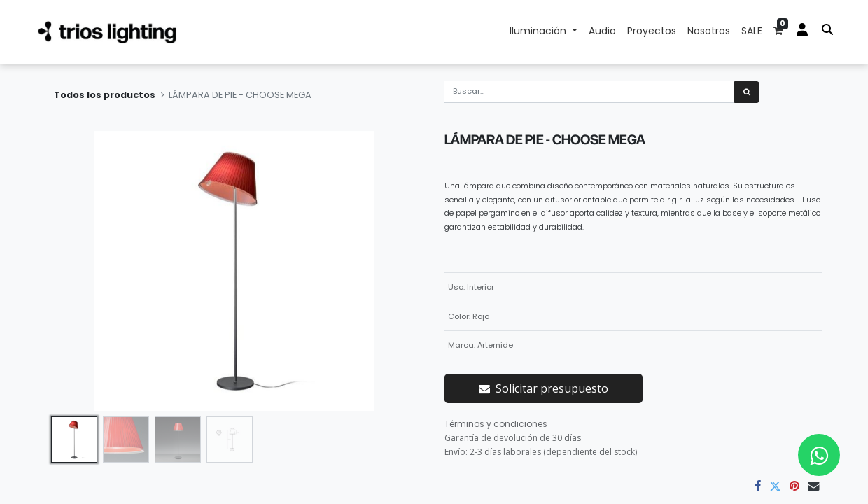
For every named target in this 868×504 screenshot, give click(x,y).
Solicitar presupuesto (544, 388)
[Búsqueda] (747, 92)
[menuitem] (602, 32)
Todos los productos (105, 95)
